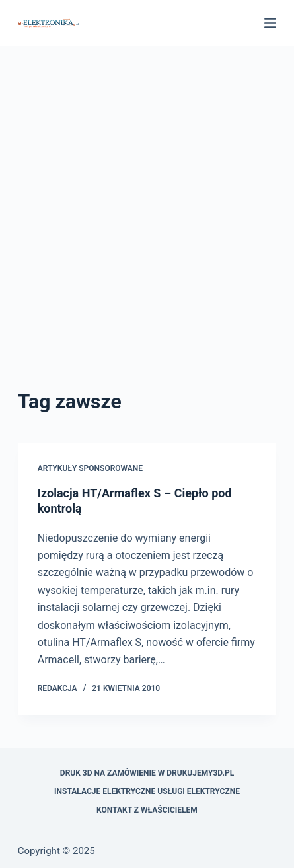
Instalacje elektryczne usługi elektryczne (147, 791)
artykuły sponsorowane (90, 468)
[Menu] (270, 23)
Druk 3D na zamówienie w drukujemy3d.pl (147, 773)
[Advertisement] (147, 233)
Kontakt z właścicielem (147, 810)
